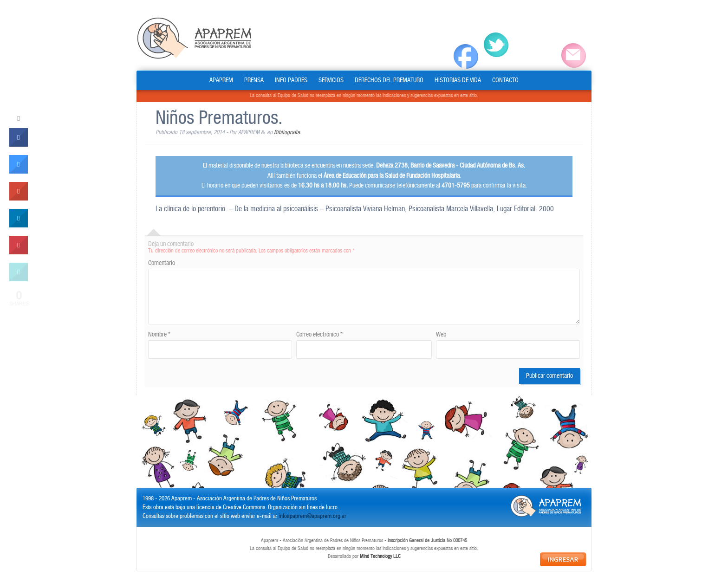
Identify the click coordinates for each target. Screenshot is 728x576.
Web (441, 335)
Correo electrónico (319, 335)
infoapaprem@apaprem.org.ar (312, 516)
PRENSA (254, 80)
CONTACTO (505, 80)
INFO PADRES (291, 80)
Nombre (159, 335)
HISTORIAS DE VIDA (458, 80)
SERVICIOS (331, 80)
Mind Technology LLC (380, 557)
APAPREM (221, 80)
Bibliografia (287, 133)
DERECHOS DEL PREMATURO (389, 80)
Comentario (162, 263)
